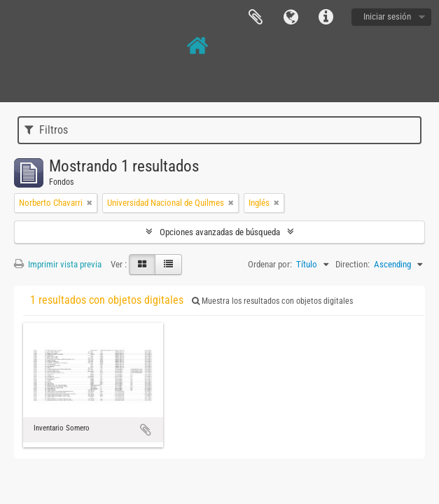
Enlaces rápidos (326, 17)
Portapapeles (256, 17)
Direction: (353, 264)
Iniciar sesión (387, 16)
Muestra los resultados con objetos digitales (272, 301)
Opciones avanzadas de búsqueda (220, 232)
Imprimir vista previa (58, 264)
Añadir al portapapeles (146, 430)
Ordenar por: (270, 264)
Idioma (291, 17)
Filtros (46, 130)
